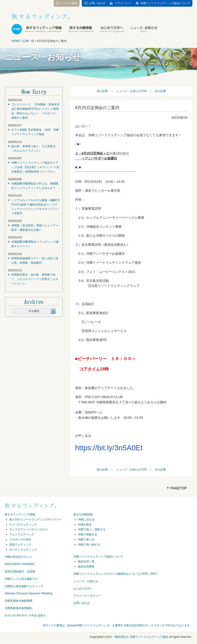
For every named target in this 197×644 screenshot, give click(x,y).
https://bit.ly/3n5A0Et (109, 448)
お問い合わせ (97, 3)
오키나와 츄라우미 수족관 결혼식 (25, 615)
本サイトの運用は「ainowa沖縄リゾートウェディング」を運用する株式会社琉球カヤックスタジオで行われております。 (118, 625)
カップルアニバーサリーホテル (29, 529)
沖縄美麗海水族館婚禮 (18, 601)
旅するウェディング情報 (20, 514)
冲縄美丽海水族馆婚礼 (18, 608)
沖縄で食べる (86, 540)
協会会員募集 (86, 566)
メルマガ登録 (69, 3)
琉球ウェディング (20, 545)
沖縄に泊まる (86, 520)
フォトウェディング (22, 534)
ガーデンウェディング (23, 550)
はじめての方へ (83, 589)
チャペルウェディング (23, 525)
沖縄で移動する (88, 534)
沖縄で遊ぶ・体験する (92, 529)
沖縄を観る (85, 525)
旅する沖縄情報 (83, 514)
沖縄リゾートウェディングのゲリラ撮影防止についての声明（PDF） (116, 574)
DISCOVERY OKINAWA (19, 564)
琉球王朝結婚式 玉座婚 (20, 572)
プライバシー (123, 3)
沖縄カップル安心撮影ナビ (21, 579)
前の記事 (102, 91)
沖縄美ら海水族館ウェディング (24, 586)
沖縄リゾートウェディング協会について (165, 3)
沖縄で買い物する (89, 545)
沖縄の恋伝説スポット (18, 557)
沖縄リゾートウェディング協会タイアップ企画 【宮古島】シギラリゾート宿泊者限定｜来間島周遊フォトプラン (35, 167)
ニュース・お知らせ (86, 581)
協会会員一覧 (86, 561)
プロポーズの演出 (20, 540)
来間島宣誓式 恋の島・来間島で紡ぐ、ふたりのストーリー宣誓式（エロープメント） (35, 279)
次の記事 (160, 91)
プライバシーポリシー (87, 596)
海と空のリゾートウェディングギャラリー (35, 520)
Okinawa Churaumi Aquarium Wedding (28, 593)
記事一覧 (29, 41)
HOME (16, 41)
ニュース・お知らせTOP (131, 91)
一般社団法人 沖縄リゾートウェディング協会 (140, 637)
